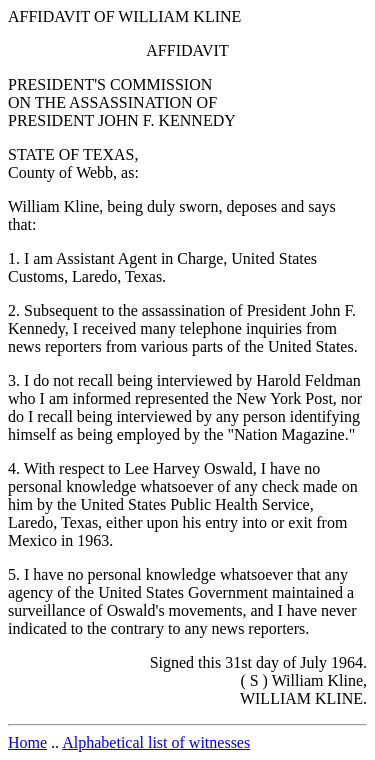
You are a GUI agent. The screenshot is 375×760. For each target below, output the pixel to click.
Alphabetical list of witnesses (156, 742)
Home (27, 742)
